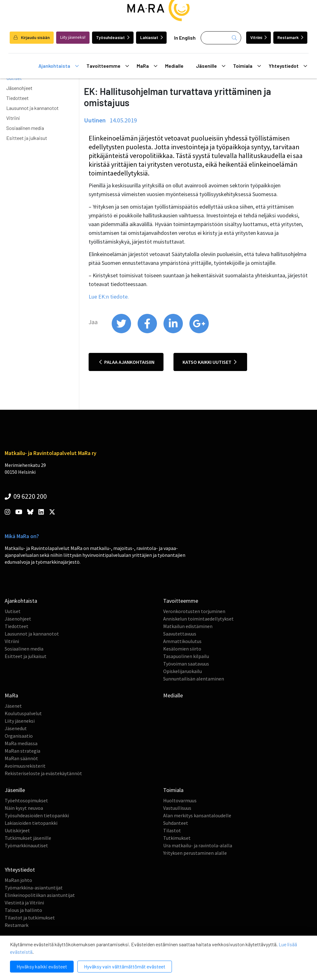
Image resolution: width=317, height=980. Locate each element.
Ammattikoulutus (182, 641)
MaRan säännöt (21, 758)
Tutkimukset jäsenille (28, 838)
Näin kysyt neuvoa (24, 808)
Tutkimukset (177, 838)
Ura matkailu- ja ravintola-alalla (198, 845)
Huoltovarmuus (180, 800)
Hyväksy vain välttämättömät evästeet (125, 966)
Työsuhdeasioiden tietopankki (37, 815)
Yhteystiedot (288, 66)
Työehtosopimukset (26, 800)
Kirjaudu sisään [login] (32, 37)
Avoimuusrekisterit (25, 766)
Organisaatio (19, 736)
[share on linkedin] (174, 332)
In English (185, 38)
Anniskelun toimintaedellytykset (198, 619)
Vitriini (258, 37)
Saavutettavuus (180, 634)
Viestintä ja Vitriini (24, 903)
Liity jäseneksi (20, 721)
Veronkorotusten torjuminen (194, 611)
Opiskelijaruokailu (183, 671)
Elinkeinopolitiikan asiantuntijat (40, 895)
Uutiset (13, 611)
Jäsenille (211, 66)
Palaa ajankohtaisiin (127, 362)
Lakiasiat (151, 37)
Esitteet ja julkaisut (27, 138)
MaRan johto (18, 880)
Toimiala (247, 66)
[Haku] (221, 38)
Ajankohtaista (59, 66)
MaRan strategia (22, 751)
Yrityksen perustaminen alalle (195, 853)
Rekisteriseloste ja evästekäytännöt (43, 773)
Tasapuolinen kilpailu (186, 656)
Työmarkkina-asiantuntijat (34, 888)
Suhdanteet (176, 823)
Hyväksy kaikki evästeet (42, 966)
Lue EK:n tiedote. (109, 297)
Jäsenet (13, 706)
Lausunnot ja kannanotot (32, 108)
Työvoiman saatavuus (186, 664)
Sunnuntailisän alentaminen (194, 679)
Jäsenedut (16, 728)
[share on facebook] (148, 332)
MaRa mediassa (21, 743)
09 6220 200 (26, 496)
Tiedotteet (17, 98)
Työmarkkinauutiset (26, 845)
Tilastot (172, 830)
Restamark (290, 37)
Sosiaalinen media (25, 128)
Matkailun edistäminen (188, 626)
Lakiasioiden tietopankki (31, 823)
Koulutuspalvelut (23, 713)
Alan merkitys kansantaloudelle (197, 815)
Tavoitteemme (108, 66)
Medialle (174, 66)
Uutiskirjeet (17, 830)
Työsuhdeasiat (113, 37)
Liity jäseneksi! (73, 37)
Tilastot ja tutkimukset (30, 918)
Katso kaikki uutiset (210, 362)
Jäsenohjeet (19, 88)
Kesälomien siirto (182, 649)
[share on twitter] (122, 332)
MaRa (147, 66)
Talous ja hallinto (23, 910)
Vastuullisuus (177, 808)
